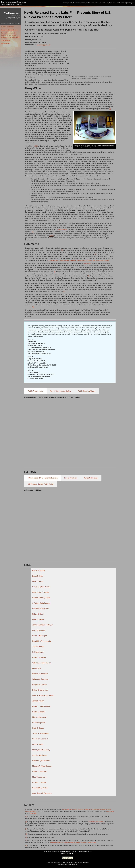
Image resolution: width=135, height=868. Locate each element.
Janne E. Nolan (38, 701)
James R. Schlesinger (40, 734)
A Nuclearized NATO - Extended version (43, 478)
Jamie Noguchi (72, 864)
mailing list (131, 3)
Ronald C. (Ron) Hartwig (41, 641)
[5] (55, 272)
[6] (89, 276)
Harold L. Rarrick (39, 712)
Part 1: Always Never (35, 391)
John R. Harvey (38, 647)
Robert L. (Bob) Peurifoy (41, 706)
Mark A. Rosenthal (39, 717)
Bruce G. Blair (38, 576)
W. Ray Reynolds (39, 723)
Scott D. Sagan (38, 728)
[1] (110, 109)
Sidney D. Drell (38, 614)
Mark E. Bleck (37, 581)
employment (110, 3)
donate (124, 3)
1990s (51, 236)
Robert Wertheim (71, 478)
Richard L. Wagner (39, 782)
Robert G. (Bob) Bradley (41, 587)
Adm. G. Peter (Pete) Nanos (43, 696)
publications (90, 3)
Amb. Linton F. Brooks (41, 592)
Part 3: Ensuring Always (87, 391)
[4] (96, 254)
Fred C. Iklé (37, 668)
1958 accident (63, 230)
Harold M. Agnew (39, 571)
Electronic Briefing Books (9, 30)
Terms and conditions (53, 862)
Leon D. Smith (38, 744)
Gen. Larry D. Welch (40, 788)
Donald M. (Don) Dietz (41, 609)
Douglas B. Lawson (40, 685)
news (83, 3)
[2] (33, 232)
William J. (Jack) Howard (42, 663)
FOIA (97, 3)
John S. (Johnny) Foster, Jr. (43, 625)
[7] (64, 291)
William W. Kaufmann (40, 679)
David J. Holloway (39, 658)
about (70, 3)
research (102, 3)
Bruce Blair (87, 264)
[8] (33, 307)
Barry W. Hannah (39, 630)
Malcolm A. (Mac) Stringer (42, 766)
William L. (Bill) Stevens (41, 761)
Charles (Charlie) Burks (41, 598)
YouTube (33, 813)
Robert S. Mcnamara (40, 690)
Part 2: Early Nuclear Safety (60, 391)
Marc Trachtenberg (39, 777)
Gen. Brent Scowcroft (40, 739)
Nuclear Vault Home (8, 27)
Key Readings (6, 43)
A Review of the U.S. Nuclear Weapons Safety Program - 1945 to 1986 (73, 842)
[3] (62, 250)
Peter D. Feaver (38, 619)
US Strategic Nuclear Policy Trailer (41, 484)
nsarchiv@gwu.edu (43, 45)
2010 (36, 146)
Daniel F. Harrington (40, 636)
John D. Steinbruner (40, 755)
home (65, 3)
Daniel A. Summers (39, 772)
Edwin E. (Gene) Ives (40, 674)
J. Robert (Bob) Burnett (41, 603)
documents (76, 3)
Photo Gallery (6, 40)
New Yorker (110, 811)
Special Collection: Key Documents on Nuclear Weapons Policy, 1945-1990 (10, 35)
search (118, 3)
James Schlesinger (91, 478)
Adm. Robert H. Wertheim (42, 793)
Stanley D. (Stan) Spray (41, 750)
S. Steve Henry (38, 652)
